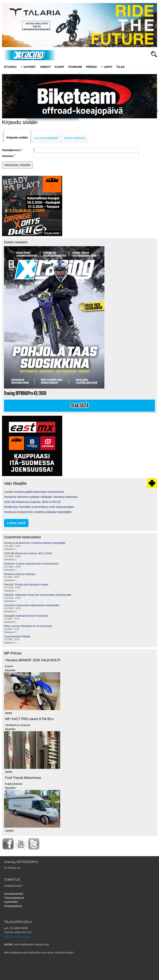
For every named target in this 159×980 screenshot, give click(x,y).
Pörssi (91, 67)
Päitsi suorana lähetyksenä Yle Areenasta (28, 626)
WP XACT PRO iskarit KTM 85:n (29, 719)
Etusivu (10, 67)
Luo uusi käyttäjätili (46, 138)
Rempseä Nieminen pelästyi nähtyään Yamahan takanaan (41, 497)
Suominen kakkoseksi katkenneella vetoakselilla (32, 605)
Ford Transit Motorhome (23, 778)
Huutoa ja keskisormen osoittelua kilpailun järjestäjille (38, 512)
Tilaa (120, 67)
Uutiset (30, 67)
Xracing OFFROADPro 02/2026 (25, 393)
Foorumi (75, 67)
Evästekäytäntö (13, 906)
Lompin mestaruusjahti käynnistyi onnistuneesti (34, 492)
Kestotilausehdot (14, 894)
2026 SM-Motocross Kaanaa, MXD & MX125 (32, 502)
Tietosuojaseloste (14, 898)
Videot (45, 67)
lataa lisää (16, 523)
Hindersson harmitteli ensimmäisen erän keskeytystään (39, 507)
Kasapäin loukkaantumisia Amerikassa (26, 616)
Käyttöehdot (11, 902)
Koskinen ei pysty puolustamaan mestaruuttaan (31, 564)
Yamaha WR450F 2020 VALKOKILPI (33, 660)
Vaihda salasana (75, 138)
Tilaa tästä (79, 406)
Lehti (108, 67)
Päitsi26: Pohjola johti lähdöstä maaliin (26, 585)
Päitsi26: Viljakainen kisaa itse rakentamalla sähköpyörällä (38, 595)
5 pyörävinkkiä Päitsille (17, 636)
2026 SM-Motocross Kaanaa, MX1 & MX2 (28, 553)
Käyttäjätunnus (11, 150)
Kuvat (60, 67)
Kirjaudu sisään (17, 137)
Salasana (8, 156)
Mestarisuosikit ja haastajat (20, 574)
